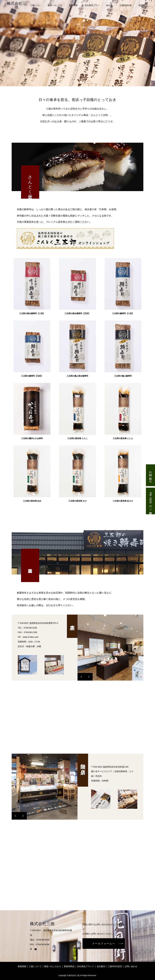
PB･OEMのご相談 (150, 501)
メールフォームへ (104, 943)
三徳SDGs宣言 (126, 7)
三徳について (35, 7)
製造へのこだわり (55, 7)
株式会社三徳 (16, 5)
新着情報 (22, 966)
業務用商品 (73, 7)
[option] (110, 648)
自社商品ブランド (92, 7)
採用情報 (142, 7)
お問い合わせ (150, 475)
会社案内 (109, 7)
